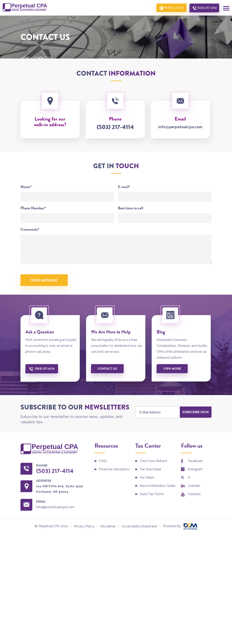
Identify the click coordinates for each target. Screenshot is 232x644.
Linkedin (194, 487)
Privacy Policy (84, 528)
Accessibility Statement (140, 528)
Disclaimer (108, 528)
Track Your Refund (153, 462)
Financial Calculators (114, 470)
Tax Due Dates (150, 470)
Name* (26, 187)
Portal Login (172, 8)
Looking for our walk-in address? (50, 122)
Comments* (30, 230)
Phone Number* (33, 208)
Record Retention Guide (157, 487)
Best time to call (131, 208)
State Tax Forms (152, 495)
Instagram (195, 470)
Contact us (108, 370)
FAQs (103, 462)
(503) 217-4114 (206, 8)
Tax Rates (147, 479)
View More (173, 370)
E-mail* (124, 187)
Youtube (194, 495)
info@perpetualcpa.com (180, 127)
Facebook (195, 462)
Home (25, 58)
